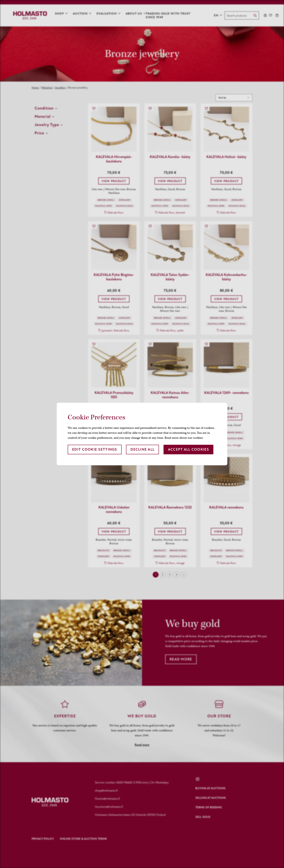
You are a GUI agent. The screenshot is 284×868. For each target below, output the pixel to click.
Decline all (142, 449)
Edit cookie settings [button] (95, 449)
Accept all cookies (188, 449)
